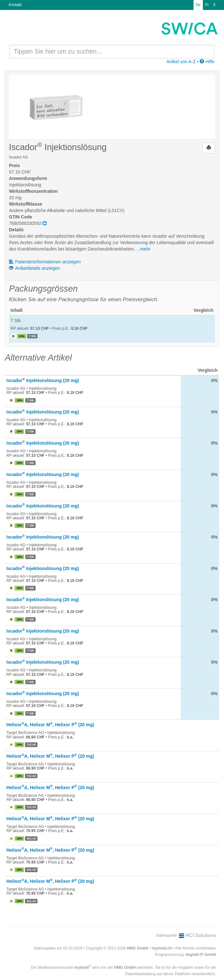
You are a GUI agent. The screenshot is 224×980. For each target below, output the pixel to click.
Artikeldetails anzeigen (34, 268)
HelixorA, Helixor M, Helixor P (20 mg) (50, 725)
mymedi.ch (162, 948)
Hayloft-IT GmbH (201, 955)
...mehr (144, 249)
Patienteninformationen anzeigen (45, 262)
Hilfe (207, 62)
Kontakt (15, 5)
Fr (207, 5)
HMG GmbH (137, 948)
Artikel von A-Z (181, 62)
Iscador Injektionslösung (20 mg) (43, 380)
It (214, 5)
